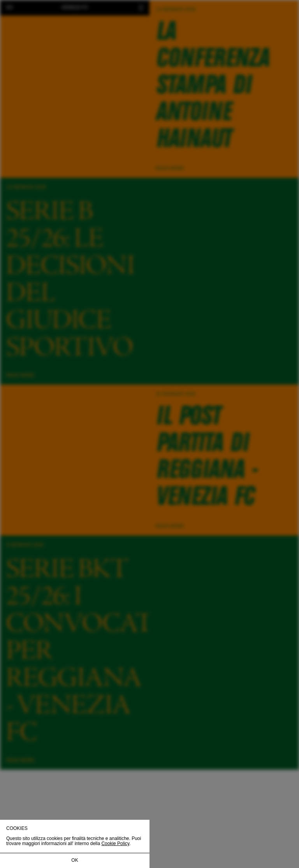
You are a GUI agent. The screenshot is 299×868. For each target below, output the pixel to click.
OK (75, 860)
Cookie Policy (115, 843)
